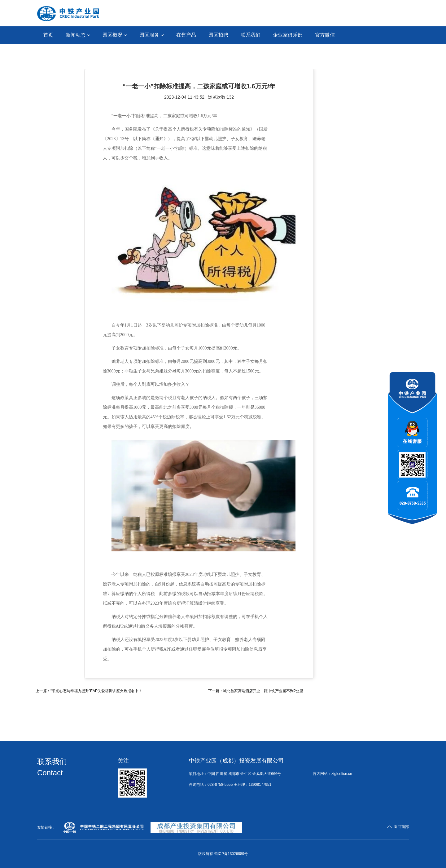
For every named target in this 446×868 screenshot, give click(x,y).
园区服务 (152, 35)
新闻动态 (78, 35)
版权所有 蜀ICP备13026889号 (223, 854)
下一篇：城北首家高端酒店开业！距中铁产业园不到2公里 (256, 691)
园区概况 (115, 35)
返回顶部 (398, 827)
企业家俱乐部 (288, 35)
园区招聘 (218, 35)
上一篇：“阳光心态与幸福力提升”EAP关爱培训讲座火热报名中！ (89, 691)
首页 (48, 35)
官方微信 (325, 35)
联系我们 (251, 35)
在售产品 (186, 35)
